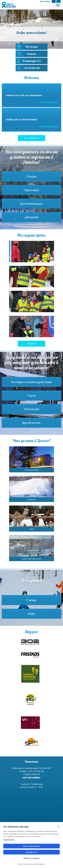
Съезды (31, 178)
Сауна (31, 397)
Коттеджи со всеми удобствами (31, 383)
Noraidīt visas (32, 852)
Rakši (31, 529)
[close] (58, 826)
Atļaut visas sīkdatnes (31, 846)
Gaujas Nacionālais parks (31, 559)
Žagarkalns (31, 499)
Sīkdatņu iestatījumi (31, 858)
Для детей (31, 219)
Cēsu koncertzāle (32, 470)
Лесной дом (31, 411)
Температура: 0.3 (32, 62)
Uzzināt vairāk (9, 840)
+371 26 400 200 (32, 69)
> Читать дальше (48, 102)
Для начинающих (31, 205)
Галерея (31, 344)
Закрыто (32, 55)
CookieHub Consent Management (35, 864)
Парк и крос (31, 192)
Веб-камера (32, 48)
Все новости (32, 138)
